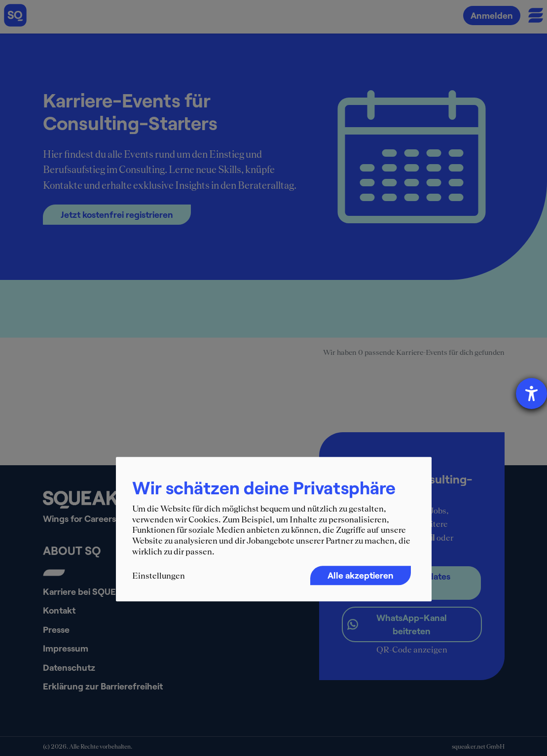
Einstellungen (159, 576)
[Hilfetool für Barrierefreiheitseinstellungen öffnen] (531, 394)
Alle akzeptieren (361, 575)
